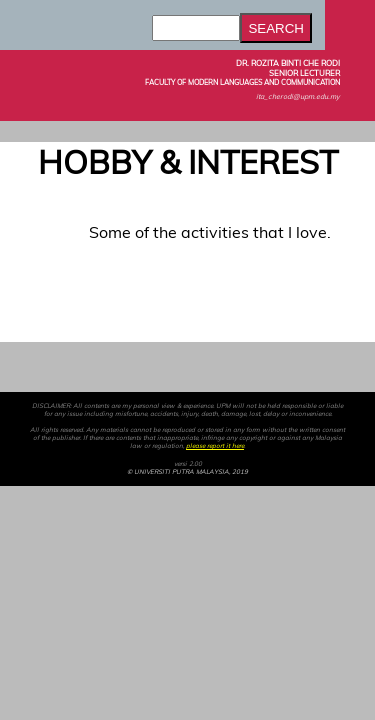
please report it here (215, 446)
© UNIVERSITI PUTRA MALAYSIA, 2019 (187, 472)
